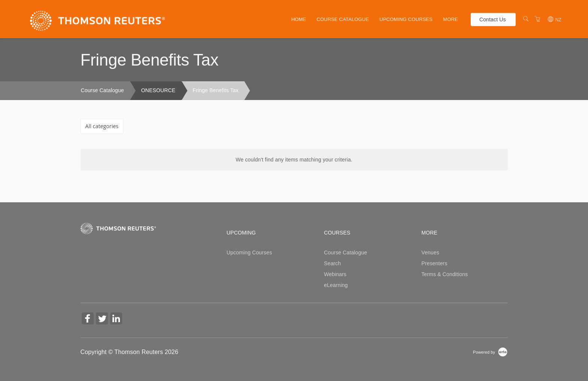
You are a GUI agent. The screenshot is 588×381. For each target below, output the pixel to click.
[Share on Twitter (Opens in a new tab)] (102, 319)
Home (299, 19)
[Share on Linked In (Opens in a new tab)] (116, 319)
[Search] (526, 19)
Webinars (335, 274)
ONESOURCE (159, 90)
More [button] (450, 19)
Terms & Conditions (444, 274)
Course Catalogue (343, 19)
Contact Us (493, 19)
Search (332, 263)
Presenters (434, 263)
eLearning (336, 285)
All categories (102, 126)
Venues (430, 253)
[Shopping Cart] (537, 19)
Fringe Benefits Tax (215, 90)
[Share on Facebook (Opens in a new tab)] (88, 319)
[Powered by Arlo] (490, 352)
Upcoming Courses (406, 19)
